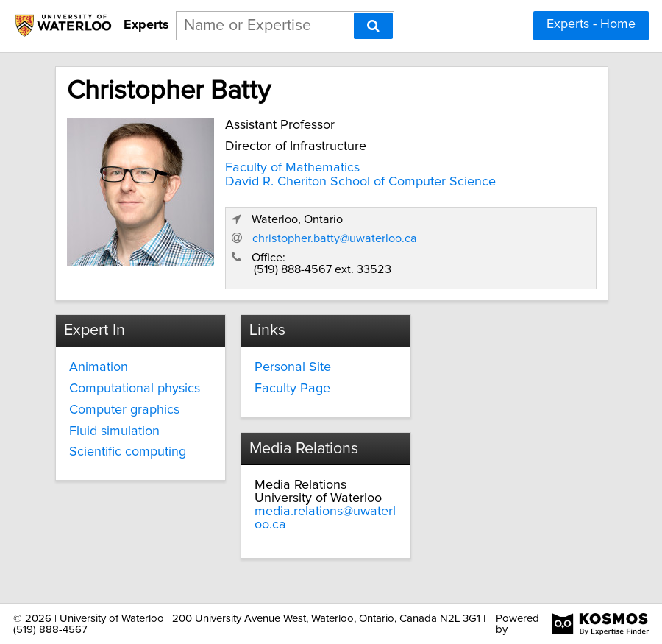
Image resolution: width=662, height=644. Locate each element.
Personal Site (293, 367)
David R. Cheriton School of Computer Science (360, 182)
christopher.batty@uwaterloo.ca (335, 238)
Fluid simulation (114, 431)
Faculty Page (292, 389)
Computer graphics (124, 410)
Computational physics (135, 389)
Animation (99, 367)
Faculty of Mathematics (292, 168)
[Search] (373, 26)
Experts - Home (591, 24)
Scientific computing (128, 452)
